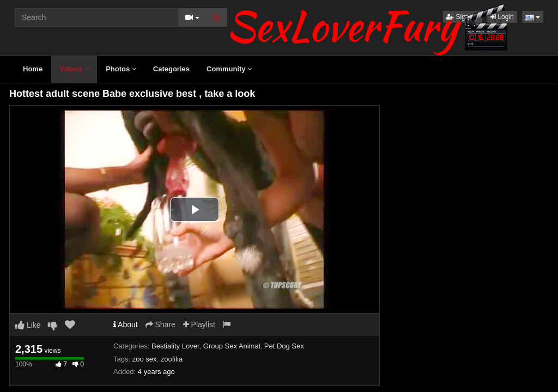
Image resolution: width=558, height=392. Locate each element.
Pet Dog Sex (284, 346)
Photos (121, 69)
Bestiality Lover (175, 346)
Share (160, 324)
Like (28, 325)
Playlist (199, 324)
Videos (74, 69)
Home (33, 69)
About (126, 324)
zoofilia (172, 359)
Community (229, 69)
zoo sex (145, 359)
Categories (171, 69)
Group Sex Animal (232, 346)
